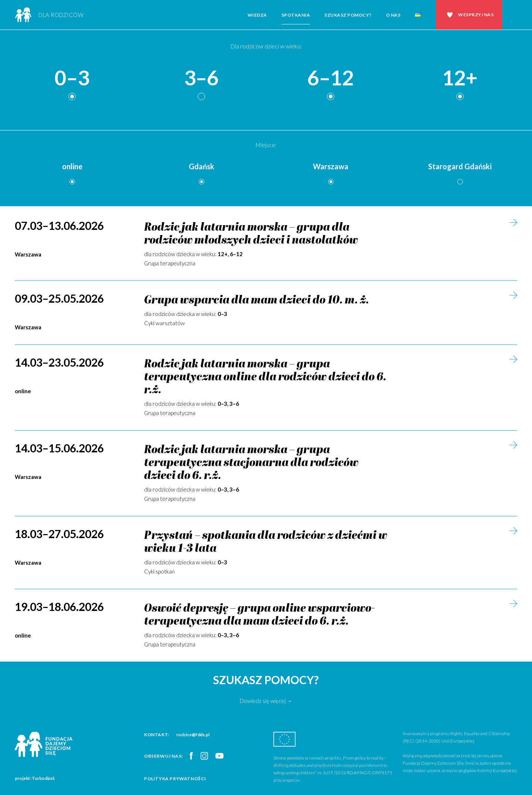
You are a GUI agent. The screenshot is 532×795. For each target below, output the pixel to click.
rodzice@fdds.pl (193, 735)
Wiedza (257, 15)
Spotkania (296, 15)
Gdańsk (202, 166)
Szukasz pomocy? (348, 15)
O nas (393, 15)
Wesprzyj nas (476, 15)
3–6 (201, 78)
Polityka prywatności (175, 779)
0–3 (72, 78)
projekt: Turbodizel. (35, 778)
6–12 (331, 78)
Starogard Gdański (460, 166)
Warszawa (331, 166)
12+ (460, 78)
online (72, 166)
